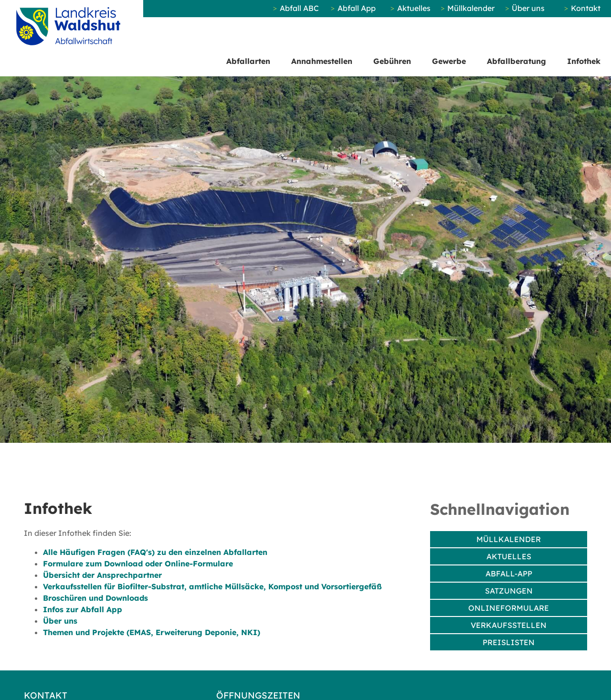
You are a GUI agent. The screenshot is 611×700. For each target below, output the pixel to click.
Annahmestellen (322, 61)
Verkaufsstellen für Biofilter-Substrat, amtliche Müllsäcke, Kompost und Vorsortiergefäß (212, 586)
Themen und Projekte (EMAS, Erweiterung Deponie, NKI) (152, 632)
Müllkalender (471, 8)
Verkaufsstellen (509, 625)
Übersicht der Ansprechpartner (102, 575)
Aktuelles (414, 8)
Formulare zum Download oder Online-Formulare (138, 564)
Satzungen (509, 591)
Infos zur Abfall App (83, 609)
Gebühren (392, 61)
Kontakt (586, 8)
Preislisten (509, 642)
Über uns (528, 8)
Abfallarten (248, 61)
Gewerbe (449, 61)
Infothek (584, 61)
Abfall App (357, 8)
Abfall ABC (299, 8)
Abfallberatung (516, 61)
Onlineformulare (509, 608)
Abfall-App (509, 574)
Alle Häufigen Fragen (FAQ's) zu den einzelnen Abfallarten (155, 552)
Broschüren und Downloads (95, 598)
